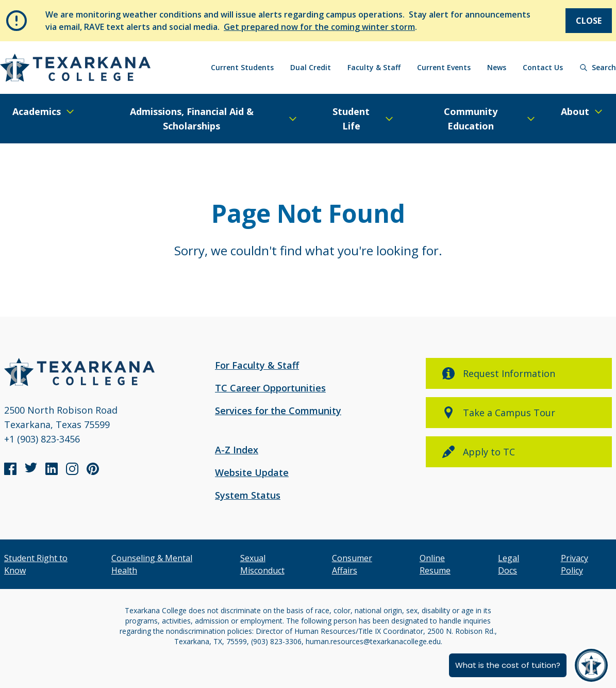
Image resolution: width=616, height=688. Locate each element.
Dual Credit (311, 67)
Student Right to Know (36, 564)
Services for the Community (278, 411)
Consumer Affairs (352, 564)
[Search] (598, 68)
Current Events (444, 67)
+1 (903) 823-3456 (42, 439)
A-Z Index (237, 450)
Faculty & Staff (374, 67)
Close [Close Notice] (589, 21)
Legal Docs (509, 564)
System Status (248, 495)
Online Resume (435, 564)
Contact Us (543, 67)
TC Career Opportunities (270, 388)
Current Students (242, 67)
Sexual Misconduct (262, 564)
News (497, 67)
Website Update (252, 472)
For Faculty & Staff (257, 365)
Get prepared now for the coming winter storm (319, 27)
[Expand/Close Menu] (44, 111)
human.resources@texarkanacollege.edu (373, 641)
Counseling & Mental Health (152, 564)
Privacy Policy (575, 564)
